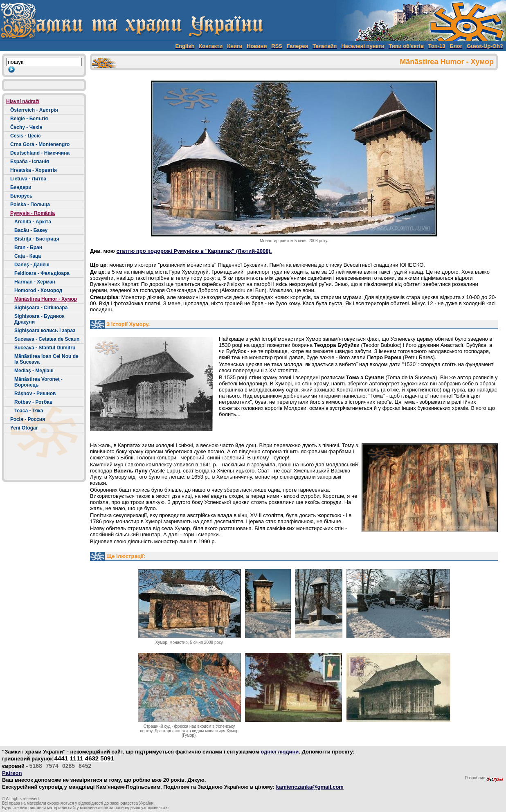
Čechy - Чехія (26, 127)
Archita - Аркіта (33, 222)
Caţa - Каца (28, 256)
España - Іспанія (30, 162)
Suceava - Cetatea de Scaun (47, 339)
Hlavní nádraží (23, 101)
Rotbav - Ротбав (33, 402)
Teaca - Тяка (29, 411)
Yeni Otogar (24, 428)
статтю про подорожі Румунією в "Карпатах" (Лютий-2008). (194, 251)
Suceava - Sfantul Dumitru (45, 348)
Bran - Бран (28, 247)
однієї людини (280, 752)
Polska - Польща (30, 205)
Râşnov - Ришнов (35, 394)
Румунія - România (33, 213)
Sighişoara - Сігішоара (41, 308)
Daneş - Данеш (32, 265)
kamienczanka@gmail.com (310, 787)
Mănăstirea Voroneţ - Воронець (38, 382)
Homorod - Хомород (38, 290)
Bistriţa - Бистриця (37, 239)
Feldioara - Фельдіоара (42, 273)
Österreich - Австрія (34, 110)
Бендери (21, 187)
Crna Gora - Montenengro (40, 144)
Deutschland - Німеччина (40, 153)
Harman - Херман (35, 282)
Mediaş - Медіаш (34, 371)
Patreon (12, 773)
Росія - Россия (28, 419)
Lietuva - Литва (28, 179)
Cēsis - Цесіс (26, 136)
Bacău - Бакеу (31, 230)
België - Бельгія (29, 119)
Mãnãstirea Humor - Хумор (46, 299)
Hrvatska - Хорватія (34, 170)
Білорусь (21, 196)
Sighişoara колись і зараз (45, 331)
